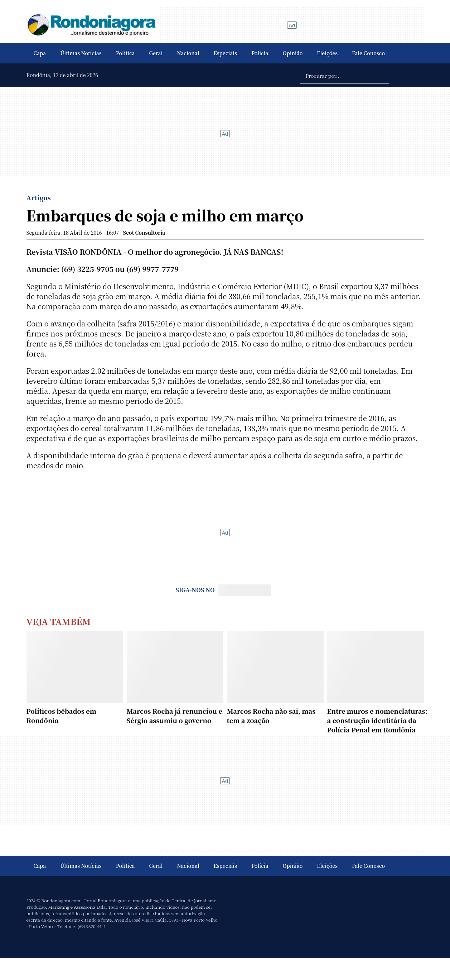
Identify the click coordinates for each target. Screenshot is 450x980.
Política (125, 53)
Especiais (225, 53)
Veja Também (59, 621)
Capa (40, 53)
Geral (156, 53)
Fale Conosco (368, 53)
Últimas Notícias (81, 53)
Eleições (327, 53)
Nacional (188, 53)
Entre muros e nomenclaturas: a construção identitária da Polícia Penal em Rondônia (377, 720)
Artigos (39, 197)
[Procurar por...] (345, 75)
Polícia (260, 53)
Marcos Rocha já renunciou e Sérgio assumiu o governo (175, 716)
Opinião (293, 53)
